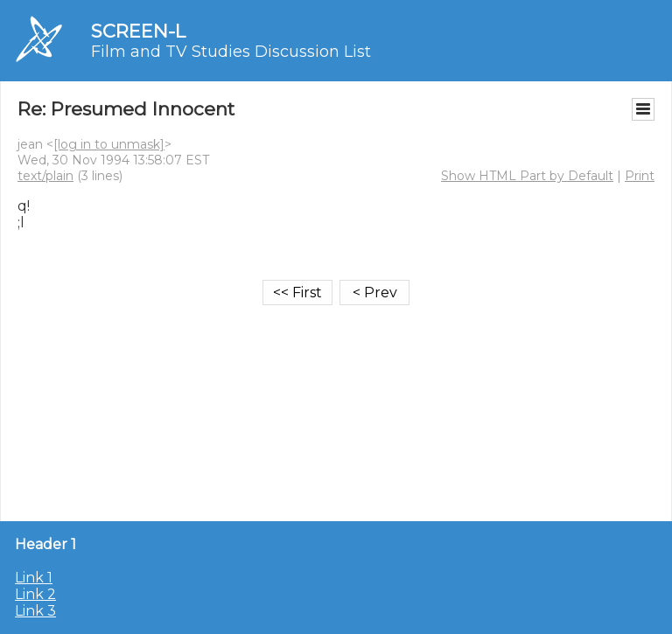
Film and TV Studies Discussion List (231, 52)
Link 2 (35, 594)
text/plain (45, 176)
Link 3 (35, 611)
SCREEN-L (138, 31)
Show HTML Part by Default (527, 176)
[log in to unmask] (109, 144)
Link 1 (34, 578)
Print (640, 176)
